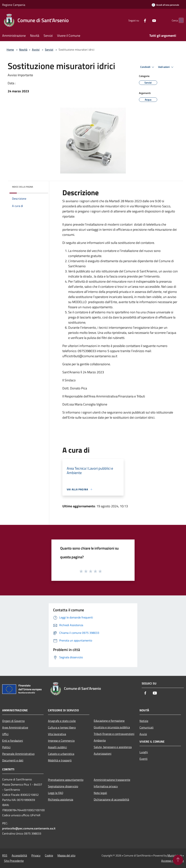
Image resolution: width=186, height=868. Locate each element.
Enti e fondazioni (13, 741)
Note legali (100, 793)
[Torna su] (178, 860)
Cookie (49, 855)
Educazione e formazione (109, 721)
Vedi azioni (166, 67)
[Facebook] (138, 20)
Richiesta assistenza (61, 799)
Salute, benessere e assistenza (113, 747)
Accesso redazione (173, 861)
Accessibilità (19, 855)
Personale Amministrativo (18, 754)
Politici (6, 747)
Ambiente (100, 740)
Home (10, 50)
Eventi (144, 759)
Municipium (175, 855)
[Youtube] (147, 20)
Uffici (5, 734)
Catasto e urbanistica (61, 754)
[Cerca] (179, 20)
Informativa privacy (106, 786)
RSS (5, 855)
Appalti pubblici (57, 747)
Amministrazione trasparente (112, 780)
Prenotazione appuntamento (66, 780)
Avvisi (36, 50)
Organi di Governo (13, 721)
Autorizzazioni (103, 754)
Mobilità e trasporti (60, 760)
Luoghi (144, 752)
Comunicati (147, 727)
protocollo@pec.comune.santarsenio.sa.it (29, 828)
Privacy (36, 855)
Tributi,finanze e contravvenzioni (114, 734)
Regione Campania (14, 5)
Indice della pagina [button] (23, 187)
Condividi (148, 67)
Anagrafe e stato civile (62, 721)
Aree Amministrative (15, 727)
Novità (23, 50)
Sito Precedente (14, 861)
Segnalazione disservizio (63, 786)
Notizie (144, 721)
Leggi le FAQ (56, 793)
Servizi (49, 50)
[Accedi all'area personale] (165, 5)
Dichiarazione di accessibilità (111, 799)
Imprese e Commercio (61, 741)
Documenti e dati (13, 760)
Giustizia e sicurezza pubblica (112, 727)
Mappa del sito (66, 855)
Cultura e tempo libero (62, 727)
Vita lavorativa (57, 734)
